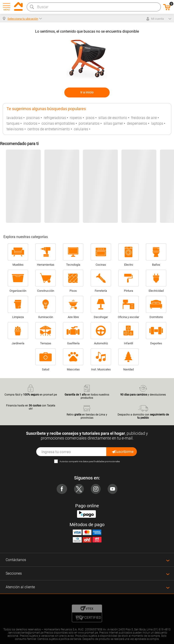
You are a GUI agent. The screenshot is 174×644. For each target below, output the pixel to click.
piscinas (33, 118)
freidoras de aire (144, 118)
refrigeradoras (55, 118)
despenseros (137, 123)
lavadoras (14, 118)
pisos (90, 118)
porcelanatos (89, 123)
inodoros (30, 123)
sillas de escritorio (113, 118)
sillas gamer (113, 123)
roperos (76, 118)
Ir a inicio (87, 92)
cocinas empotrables (58, 123)
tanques (13, 123)
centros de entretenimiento (49, 129)
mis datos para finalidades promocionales (99, 461)
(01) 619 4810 (162, 629)
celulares (81, 129)
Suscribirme (122, 452)
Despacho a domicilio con (143, 412)
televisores (15, 129)
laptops (157, 123)
